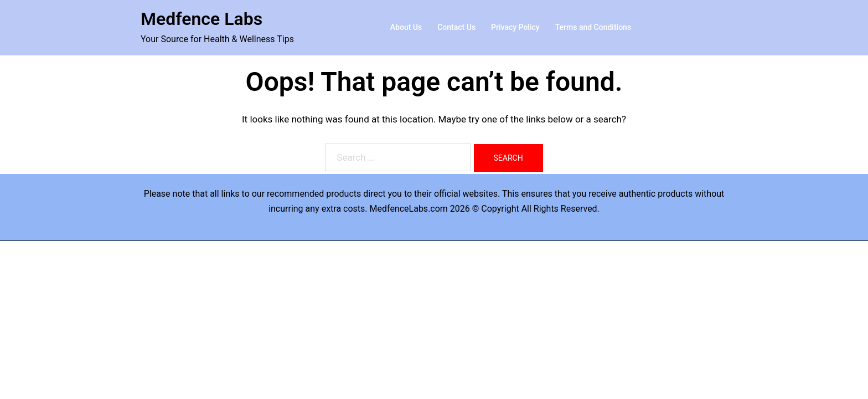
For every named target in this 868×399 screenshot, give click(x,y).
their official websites (456, 194)
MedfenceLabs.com (409, 209)
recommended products (314, 194)
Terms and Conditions (593, 27)
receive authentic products (640, 194)
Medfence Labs (201, 19)
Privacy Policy (515, 27)
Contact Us (456, 27)
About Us (406, 27)
